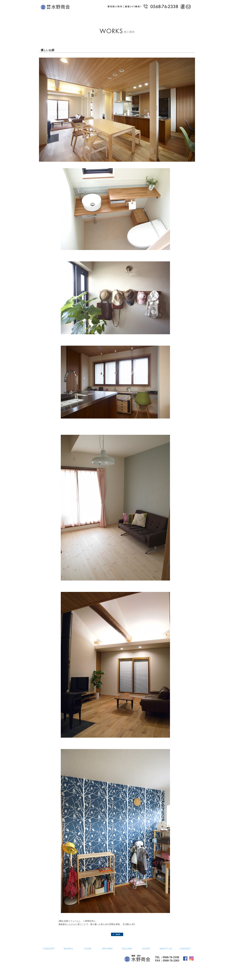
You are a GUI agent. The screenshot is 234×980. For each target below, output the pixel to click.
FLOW (88, 949)
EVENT (146, 949)
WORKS (68, 949)
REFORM (107, 949)
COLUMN (127, 949)
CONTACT (185, 949)
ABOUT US (166, 949)
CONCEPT (49, 949)
